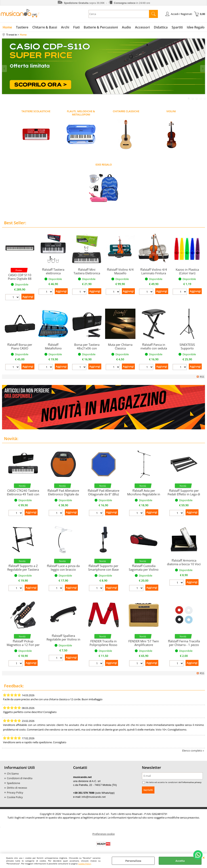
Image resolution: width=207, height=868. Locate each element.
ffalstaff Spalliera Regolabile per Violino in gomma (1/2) (63, 639)
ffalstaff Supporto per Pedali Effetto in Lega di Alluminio (184, 494)
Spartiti (177, 27)
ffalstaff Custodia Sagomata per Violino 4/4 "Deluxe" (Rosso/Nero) (144, 571)
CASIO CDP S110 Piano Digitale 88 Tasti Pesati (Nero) (20, 279)
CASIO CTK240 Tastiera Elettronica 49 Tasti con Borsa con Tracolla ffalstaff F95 (23, 496)
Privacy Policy (15, 793)
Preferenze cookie (103, 834)
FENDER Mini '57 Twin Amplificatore (144, 643)
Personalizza (133, 861)
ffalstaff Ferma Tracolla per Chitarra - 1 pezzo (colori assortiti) (184, 645)
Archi (65, 27)
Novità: (11, 439)
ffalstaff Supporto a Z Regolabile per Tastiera (23, 568)
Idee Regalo (196, 27)
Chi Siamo (13, 774)
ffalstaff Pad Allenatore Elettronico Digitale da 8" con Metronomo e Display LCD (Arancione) (63, 496)
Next (202, 69)
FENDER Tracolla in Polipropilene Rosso (103, 643)
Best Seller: (15, 223)
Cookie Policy (85, 864)
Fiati (76, 27)
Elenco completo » (193, 751)
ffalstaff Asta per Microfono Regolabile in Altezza (144, 494)
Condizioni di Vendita (20, 778)
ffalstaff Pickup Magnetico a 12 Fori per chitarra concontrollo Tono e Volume (23, 647)
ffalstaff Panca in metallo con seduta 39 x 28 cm (154, 348)
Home (7, 27)
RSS (202, 377)
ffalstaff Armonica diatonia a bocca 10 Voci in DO (184, 564)
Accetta (180, 861)
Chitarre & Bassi (45, 27)
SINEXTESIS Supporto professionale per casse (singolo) (187, 350)
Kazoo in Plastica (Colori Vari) (187, 271)
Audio (126, 27)
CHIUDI (204, 858)
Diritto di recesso (17, 788)
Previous (5, 69)
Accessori (142, 27)
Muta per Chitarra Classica (120, 346)
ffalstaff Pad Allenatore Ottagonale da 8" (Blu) (103, 492)
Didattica (161, 27)
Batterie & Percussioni (101, 27)
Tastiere (22, 27)
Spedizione (13, 783)
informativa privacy (192, 782)
